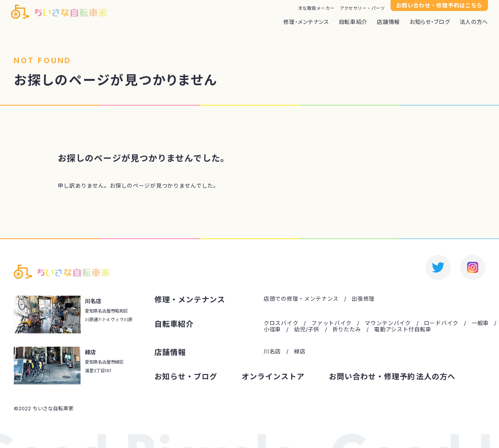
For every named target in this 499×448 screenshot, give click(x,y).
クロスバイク (281, 323)
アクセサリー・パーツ (362, 8)
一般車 (480, 323)
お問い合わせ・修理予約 (372, 377)
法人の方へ (474, 22)
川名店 (272, 351)
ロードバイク (441, 323)
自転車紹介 (353, 22)
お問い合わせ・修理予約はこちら (439, 5)
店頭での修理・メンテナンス (301, 299)
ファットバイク (331, 323)
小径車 (272, 329)
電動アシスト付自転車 (403, 329)
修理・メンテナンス (306, 22)
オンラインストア (273, 377)
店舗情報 (388, 22)
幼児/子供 (307, 329)
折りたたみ (347, 329)
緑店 (300, 351)
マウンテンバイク (388, 323)
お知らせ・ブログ (430, 22)
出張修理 (363, 299)
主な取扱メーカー (316, 8)
